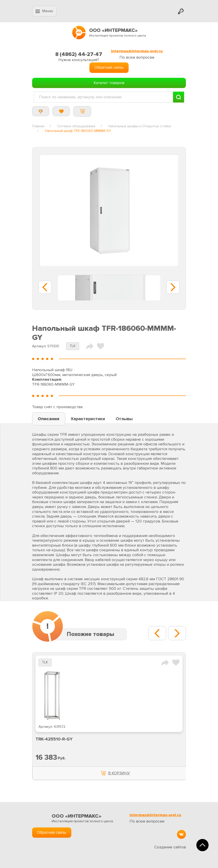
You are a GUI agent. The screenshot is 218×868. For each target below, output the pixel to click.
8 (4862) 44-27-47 (79, 54)
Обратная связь (109, 67)
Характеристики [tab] (88, 419)
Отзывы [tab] (124, 419)
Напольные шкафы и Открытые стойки (140, 126)
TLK (73, 346)
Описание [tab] (49, 419)
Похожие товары (90, 634)
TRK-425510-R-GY (54, 739)
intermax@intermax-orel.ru (137, 51)
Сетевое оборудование (76, 126)
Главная (38, 126)
